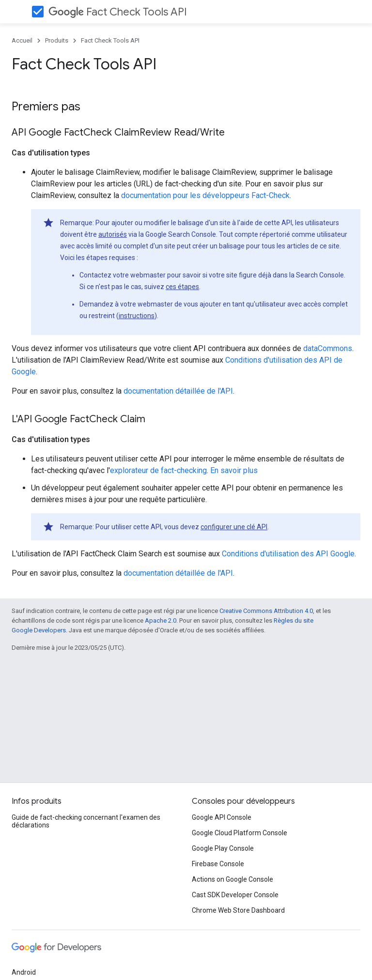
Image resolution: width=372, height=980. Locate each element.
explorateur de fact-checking (158, 470)
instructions (137, 316)
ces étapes (182, 287)
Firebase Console (218, 864)
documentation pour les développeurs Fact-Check (205, 195)
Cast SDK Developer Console (235, 895)
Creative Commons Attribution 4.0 (266, 611)
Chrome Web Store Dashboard (238, 910)
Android (24, 972)
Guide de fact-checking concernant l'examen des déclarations (86, 821)
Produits (57, 40)
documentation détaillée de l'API (178, 391)
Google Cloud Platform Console (240, 833)
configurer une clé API (234, 527)
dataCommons (328, 348)
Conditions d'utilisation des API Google (288, 554)
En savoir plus (234, 470)
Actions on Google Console (232, 879)
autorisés (113, 234)
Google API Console (222, 817)
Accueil (22, 40)
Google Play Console (223, 848)
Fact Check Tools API (118, 12)
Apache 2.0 (161, 620)
